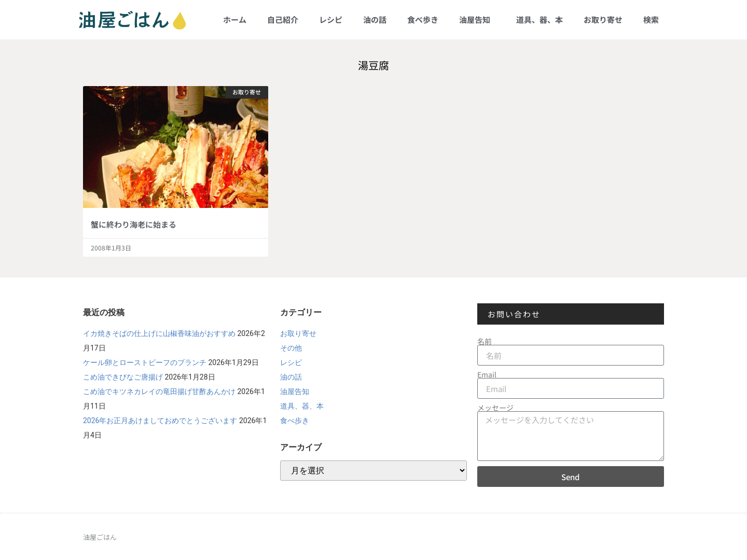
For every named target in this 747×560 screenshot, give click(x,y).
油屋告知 (477, 19)
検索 (651, 19)
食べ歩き (423, 19)
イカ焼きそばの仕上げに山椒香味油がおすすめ (159, 333)
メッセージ (495, 408)
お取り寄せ (603, 19)
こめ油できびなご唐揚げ (123, 377)
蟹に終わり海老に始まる (134, 224)
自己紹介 (283, 19)
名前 (485, 341)
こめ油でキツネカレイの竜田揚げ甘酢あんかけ (159, 391)
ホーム (235, 19)
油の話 (375, 19)
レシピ (331, 19)
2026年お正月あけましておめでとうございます (160, 421)
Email (487, 374)
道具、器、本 (539, 19)
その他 (291, 348)
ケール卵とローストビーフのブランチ (145, 362)
